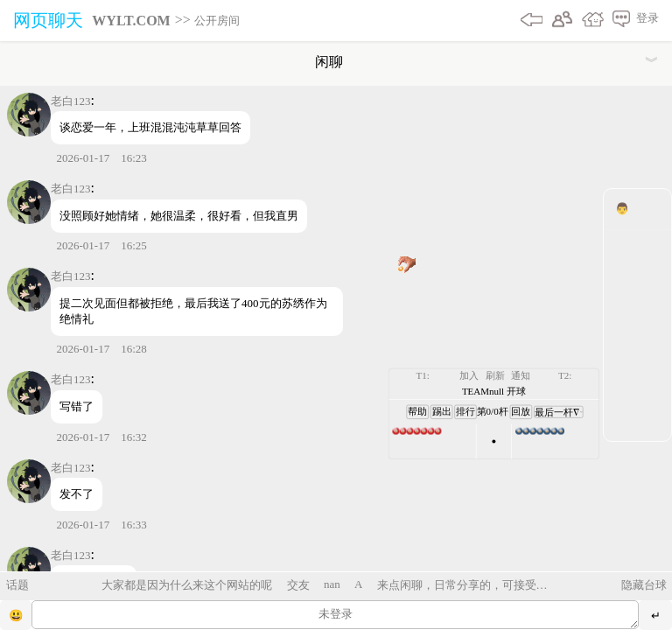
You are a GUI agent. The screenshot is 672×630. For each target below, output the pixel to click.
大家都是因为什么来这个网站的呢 (187, 585)
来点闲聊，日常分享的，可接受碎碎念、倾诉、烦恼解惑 (462, 585)
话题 (17, 585)
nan (332, 584)
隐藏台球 (644, 585)
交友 (298, 585)
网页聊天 (48, 20)
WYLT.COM (131, 21)
